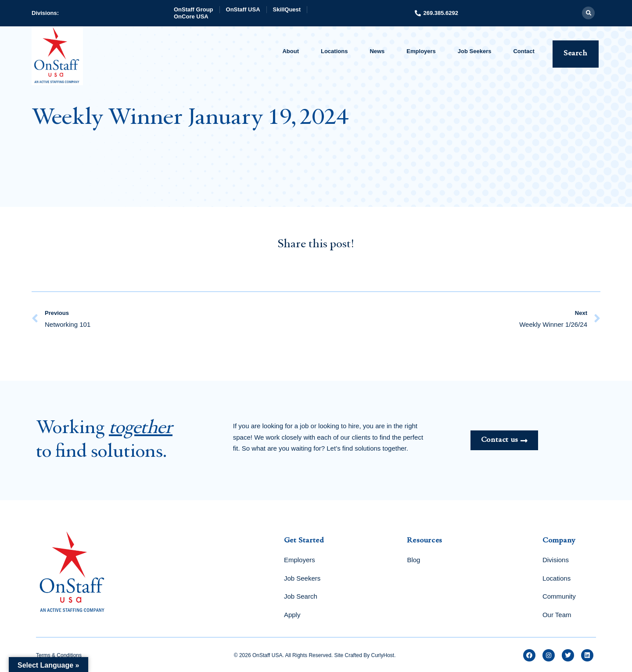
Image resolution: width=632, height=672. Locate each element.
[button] (588, 13)
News (377, 51)
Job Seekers (475, 51)
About (291, 51)
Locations (334, 51)
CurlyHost (383, 655)
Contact (524, 51)
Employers (421, 51)
